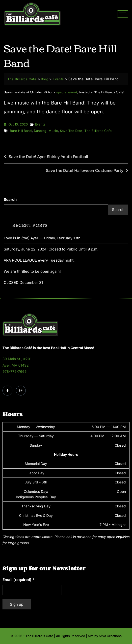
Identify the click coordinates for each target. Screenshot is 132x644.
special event (67, 92)
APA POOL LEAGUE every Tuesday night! (39, 260)
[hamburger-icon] (123, 14)
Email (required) (18, 580)
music (53, 131)
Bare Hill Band (21, 131)
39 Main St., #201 (17, 359)
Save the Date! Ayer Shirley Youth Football (48, 157)
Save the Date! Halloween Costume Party (85, 170)
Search (10, 199)
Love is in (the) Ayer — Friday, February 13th (42, 238)
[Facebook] (7, 391)
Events (40, 124)
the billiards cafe (98, 131)
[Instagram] (21, 391)
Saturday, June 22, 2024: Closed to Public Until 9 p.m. (51, 249)
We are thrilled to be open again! (32, 271)
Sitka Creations (110, 636)
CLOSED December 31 (23, 282)
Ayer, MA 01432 (16, 365)
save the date (71, 131)
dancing (40, 131)
